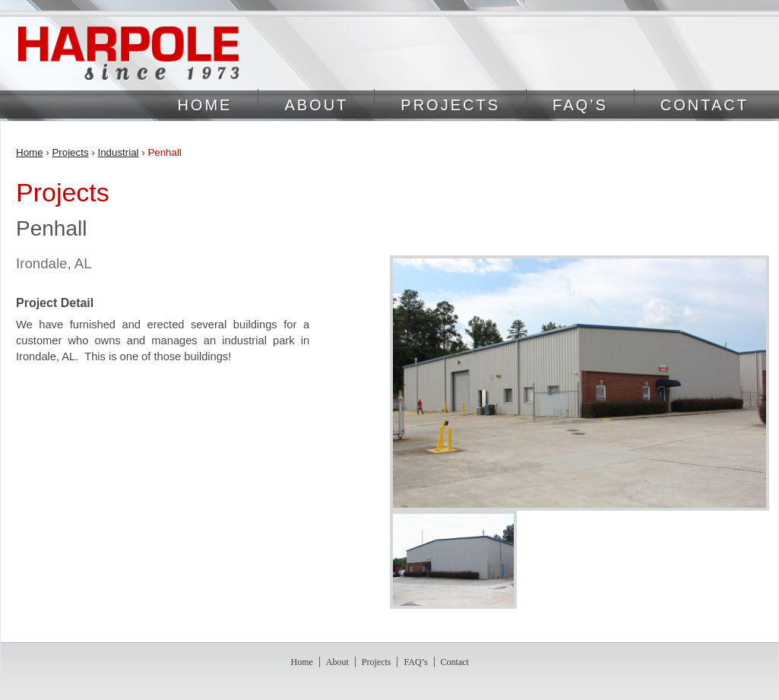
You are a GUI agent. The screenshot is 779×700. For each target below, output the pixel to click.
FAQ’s (580, 105)
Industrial (118, 152)
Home (204, 105)
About (316, 105)
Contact (705, 105)
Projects (450, 105)
